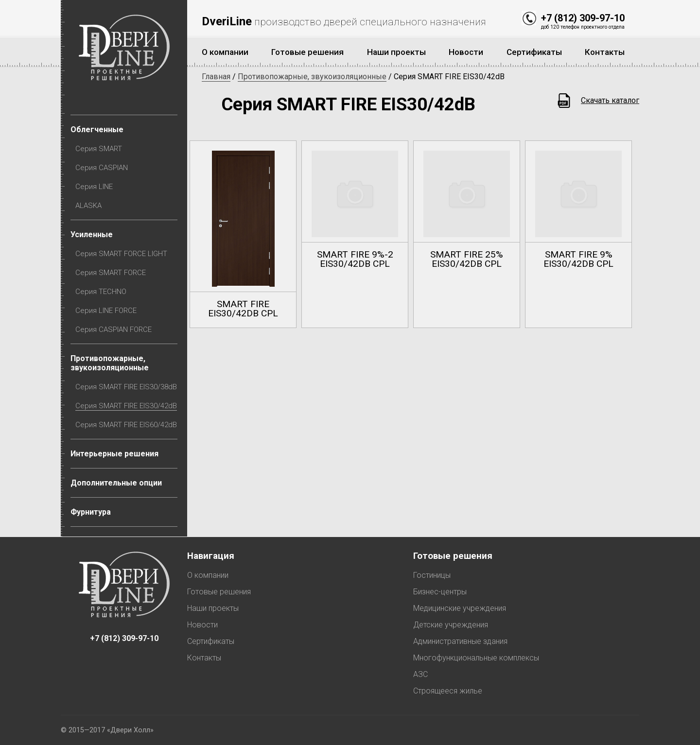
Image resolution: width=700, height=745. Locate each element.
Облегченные (97, 130)
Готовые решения (219, 592)
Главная (216, 77)
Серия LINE (94, 187)
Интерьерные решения (114, 454)
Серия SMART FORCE (111, 273)
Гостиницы (432, 575)
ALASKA (88, 206)
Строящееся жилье (448, 691)
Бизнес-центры (440, 592)
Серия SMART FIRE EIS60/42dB (126, 425)
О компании (208, 575)
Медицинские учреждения (460, 608)
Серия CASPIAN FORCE (114, 329)
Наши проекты (213, 608)
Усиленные (92, 234)
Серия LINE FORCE (106, 311)
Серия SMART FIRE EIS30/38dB (126, 387)
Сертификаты (211, 641)
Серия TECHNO (101, 292)
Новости (202, 625)
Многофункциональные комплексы (476, 658)
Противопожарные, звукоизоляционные (110, 363)
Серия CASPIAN (102, 168)
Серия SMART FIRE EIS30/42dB (126, 406)
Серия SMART (99, 149)
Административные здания (460, 641)
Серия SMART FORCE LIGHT (121, 254)
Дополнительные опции (116, 483)
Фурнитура (91, 512)
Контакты (204, 658)
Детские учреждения (451, 625)
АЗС (420, 674)
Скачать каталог (610, 100)
